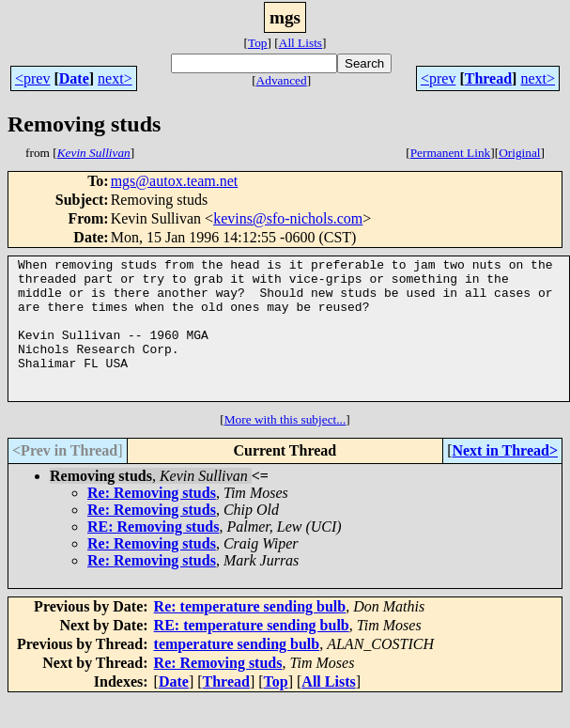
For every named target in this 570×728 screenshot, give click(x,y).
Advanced (282, 80)
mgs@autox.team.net (175, 181)
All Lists (300, 43)
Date (74, 78)
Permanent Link (451, 153)
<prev (32, 78)
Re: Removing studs (152, 521)
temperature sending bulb (237, 672)
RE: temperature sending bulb (252, 653)
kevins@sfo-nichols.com (288, 218)
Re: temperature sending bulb (250, 635)
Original (519, 153)
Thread (488, 78)
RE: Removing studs (153, 555)
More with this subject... (285, 448)
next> (115, 78)
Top (258, 43)
